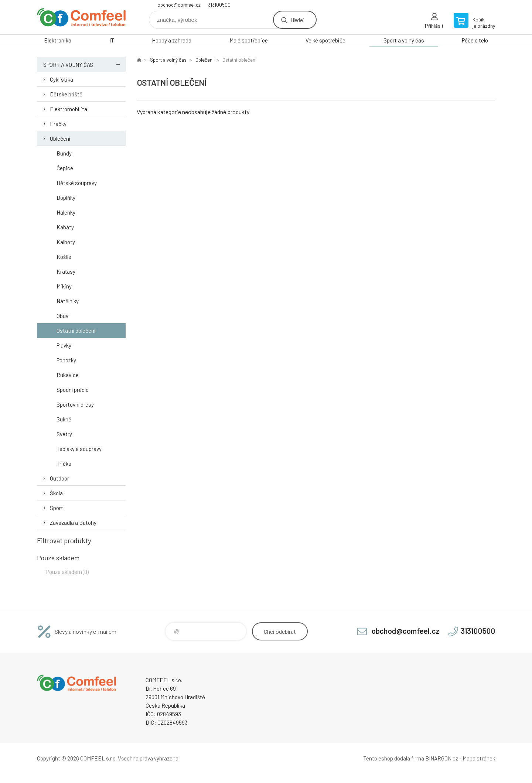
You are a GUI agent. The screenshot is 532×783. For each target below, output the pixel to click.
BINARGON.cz (442, 758)
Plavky (64, 345)
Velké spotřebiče (325, 40)
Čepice (65, 168)
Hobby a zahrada (172, 40)
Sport (57, 508)
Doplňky (66, 198)
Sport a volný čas (404, 40)
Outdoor (59, 478)
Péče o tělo (475, 40)
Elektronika (58, 40)
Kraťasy (66, 271)
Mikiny (64, 286)
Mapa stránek (479, 758)
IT (112, 40)
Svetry (64, 434)
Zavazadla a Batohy (73, 523)
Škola (56, 493)
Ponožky (66, 360)
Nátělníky (68, 301)
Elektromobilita (69, 109)
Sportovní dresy (75, 404)
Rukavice (68, 375)
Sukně (64, 419)
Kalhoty (66, 242)
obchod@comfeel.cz (179, 5)
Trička (64, 464)
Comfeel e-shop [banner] (81, 17)
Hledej (297, 20)
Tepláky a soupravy (79, 449)
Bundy (64, 153)
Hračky (58, 124)
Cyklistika (62, 79)
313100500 (219, 5)
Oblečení (60, 139)
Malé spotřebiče (249, 40)
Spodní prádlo (73, 390)
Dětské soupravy (77, 183)
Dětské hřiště (66, 94)
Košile (64, 257)
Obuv (62, 316)
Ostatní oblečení (76, 331)
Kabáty (65, 227)
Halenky (66, 212)
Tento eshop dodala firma (394, 758)
